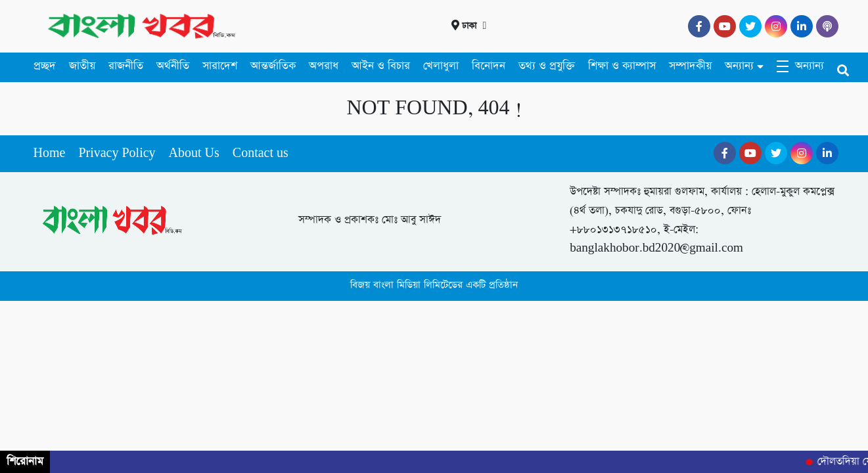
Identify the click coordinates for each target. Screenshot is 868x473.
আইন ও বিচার (381, 66)
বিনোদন (489, 66)
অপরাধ (324, 66)
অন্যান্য (739, 66)
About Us (194, 153)
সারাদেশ (220, 66)
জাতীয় (82, 66)
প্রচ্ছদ (45, 66)
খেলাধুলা (441, 66)
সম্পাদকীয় (690, 66)
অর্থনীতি (173, 66)
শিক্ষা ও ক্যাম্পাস (622, 66)
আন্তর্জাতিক (273, 66)
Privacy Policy (117, 153)
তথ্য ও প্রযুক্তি (547, 66)
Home (50, 153)
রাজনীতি (126, 66)
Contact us (261, 153)
